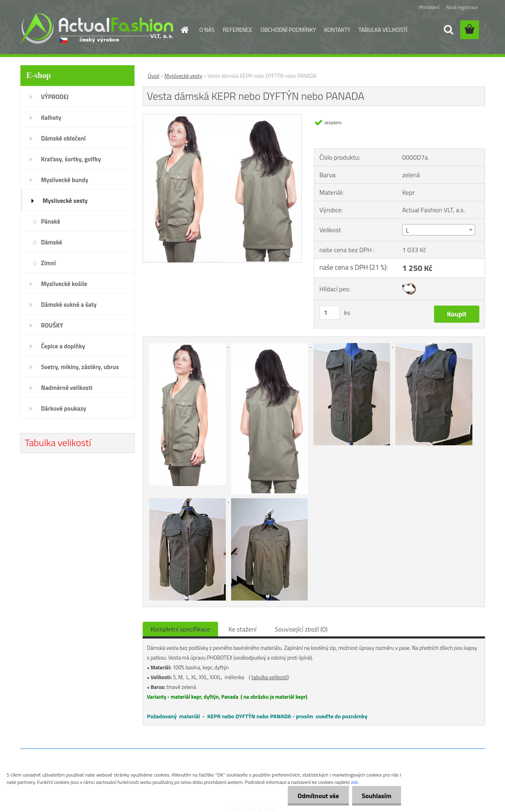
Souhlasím (376, 796)
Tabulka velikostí (58, 442)
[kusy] (330, 313)
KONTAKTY (337, 30)
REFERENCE (238, 30)
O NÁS (207, 30)
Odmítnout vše (317, 796)
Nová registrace (462, 7)
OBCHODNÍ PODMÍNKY (288, 30)
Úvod (154, 76)
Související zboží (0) (301, 629)
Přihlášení (429, 7)
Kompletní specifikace (181, 629)
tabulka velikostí (269, 677)
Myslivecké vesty (183, 76)
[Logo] (97, 28)
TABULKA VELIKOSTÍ (383, 30)
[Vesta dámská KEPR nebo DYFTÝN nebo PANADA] (222, 118)
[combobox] (439, 230)
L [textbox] (408, 230)
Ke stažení (242, 629)
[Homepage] (184, 30)
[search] (448, 30)
